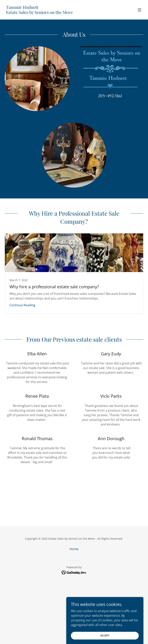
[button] (140, 10)
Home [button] (74, 549)
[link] (39, 13)
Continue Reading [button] (22, 305)
